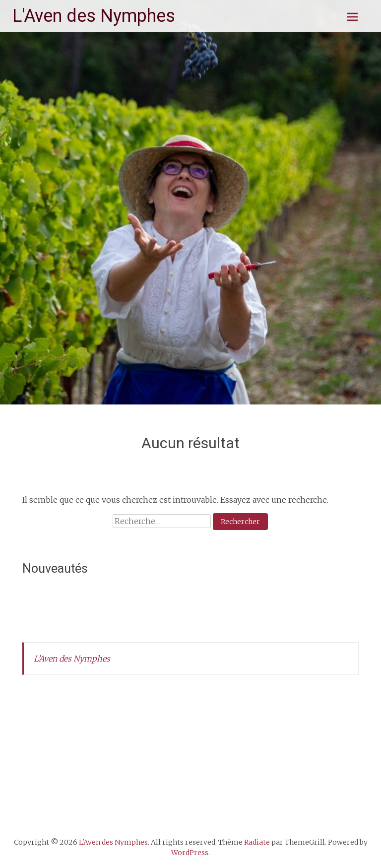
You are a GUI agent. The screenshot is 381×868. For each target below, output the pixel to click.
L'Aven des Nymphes (94, 16)
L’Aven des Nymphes (72, 659)
